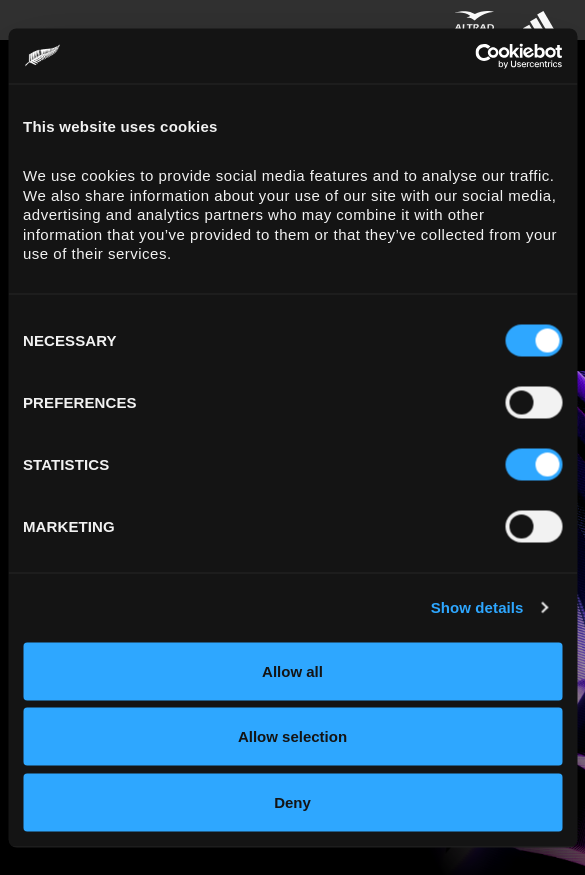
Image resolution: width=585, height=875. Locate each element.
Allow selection (292, 736)
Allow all (292, 670)
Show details (477, 607)
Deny (292, 801)
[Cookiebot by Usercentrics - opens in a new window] (474, 56)
